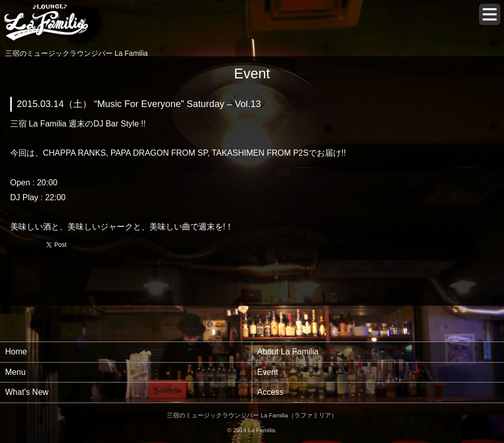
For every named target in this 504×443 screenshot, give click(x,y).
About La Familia (288, 352)
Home (16, 352)
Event (268, 372)
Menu (15, 372)
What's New (27, 392)
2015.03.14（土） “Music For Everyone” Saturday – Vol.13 (139, 104)
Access (271, 392)
